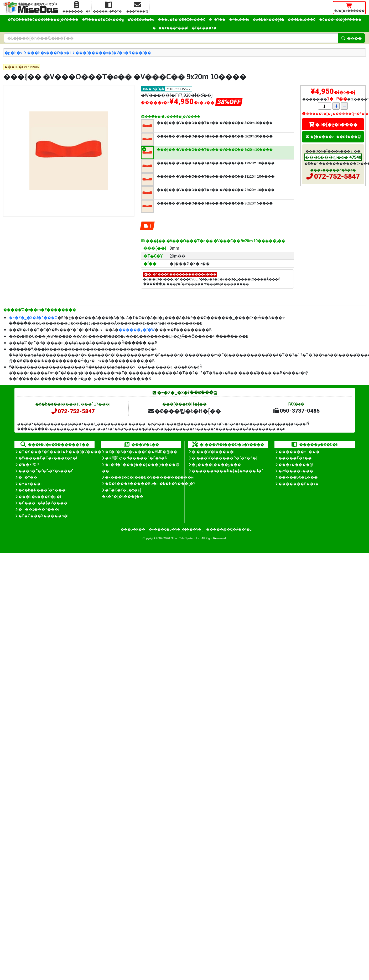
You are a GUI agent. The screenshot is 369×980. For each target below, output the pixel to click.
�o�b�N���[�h (268, 19)
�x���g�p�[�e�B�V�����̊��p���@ (150, 477)
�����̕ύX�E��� (298, 477)
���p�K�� (133, 529)
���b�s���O (302, 19)
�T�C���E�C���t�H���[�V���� (43, 19)
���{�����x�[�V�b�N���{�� (113, 52)
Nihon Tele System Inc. (186, 538)
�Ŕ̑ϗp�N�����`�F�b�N (136, 458)
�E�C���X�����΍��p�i (43, 516)
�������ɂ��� (299, 451)
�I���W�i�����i (213, 451)
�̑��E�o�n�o (141, 19)
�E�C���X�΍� (204, 28)
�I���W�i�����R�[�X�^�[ (225, 458)
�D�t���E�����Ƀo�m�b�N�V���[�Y (150, 483)
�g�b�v (13, 52)
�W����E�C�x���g (103, 19)
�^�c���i (239, 19)
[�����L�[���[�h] (171, 38)
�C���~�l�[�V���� (340, 19)
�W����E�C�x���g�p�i (48, 458)
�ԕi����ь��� (296, 471)
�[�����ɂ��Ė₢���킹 (333, 137)
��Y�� (217, 19)
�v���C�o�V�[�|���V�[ (176, 529)
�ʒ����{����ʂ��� (216, 464)
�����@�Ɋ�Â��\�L (229, 529)
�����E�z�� (295, 458)
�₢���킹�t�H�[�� (184, 411)
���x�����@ (296, 464)
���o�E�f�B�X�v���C (181, 19)
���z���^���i (170, 28)
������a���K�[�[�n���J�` (228, 471)
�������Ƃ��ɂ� (299, 484)
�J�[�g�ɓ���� (333, 124)
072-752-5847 (337, 176)
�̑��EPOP (29, 464)
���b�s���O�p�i (49, 52)
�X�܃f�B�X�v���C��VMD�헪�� (141, 451)
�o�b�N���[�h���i (42, 490)
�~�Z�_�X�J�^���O (33, 317)
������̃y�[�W (137, 329)
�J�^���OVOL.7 (185, 279)
